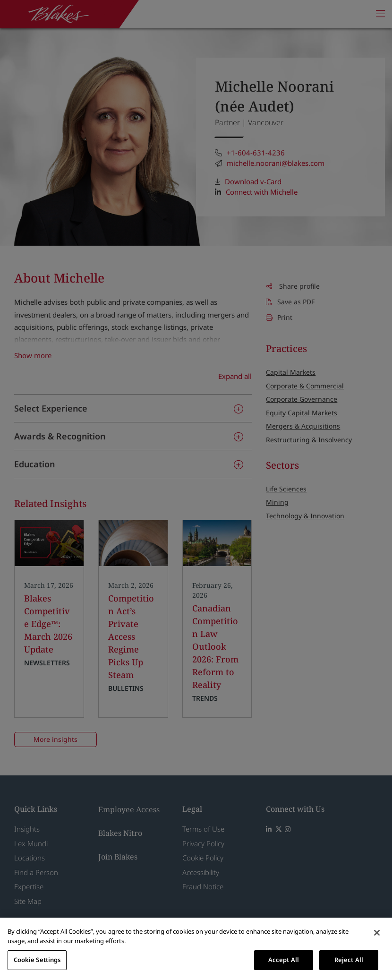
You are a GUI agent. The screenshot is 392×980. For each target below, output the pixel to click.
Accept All (284, 960)
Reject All (349, 960)
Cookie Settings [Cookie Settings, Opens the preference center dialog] (37, 960)
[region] (196, 949)
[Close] (377, 933)
